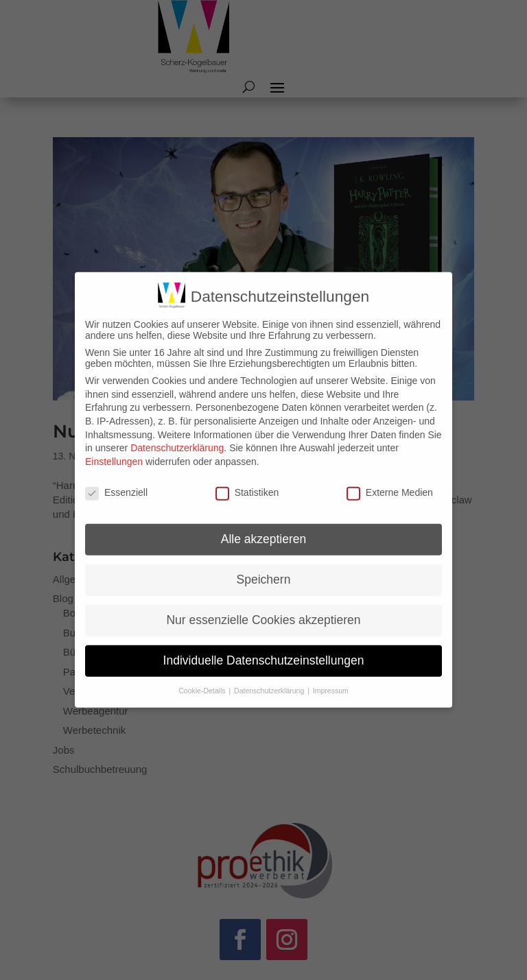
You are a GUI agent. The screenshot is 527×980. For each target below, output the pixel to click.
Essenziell (116, 479)
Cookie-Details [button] (203, 678)
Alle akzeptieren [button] (264, 527)
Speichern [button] (264, 567)
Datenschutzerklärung (177, 435)
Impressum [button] (331, 678)
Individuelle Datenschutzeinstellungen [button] (264, 648)
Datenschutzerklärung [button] (270, 678)
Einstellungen (114, 449)
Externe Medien (390, 479)
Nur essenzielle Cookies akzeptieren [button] (263, 608)
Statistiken (247, 479)
